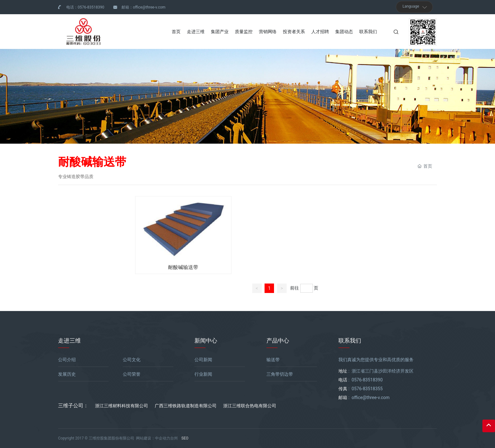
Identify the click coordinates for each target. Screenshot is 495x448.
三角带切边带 (280, 374)
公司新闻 (203, 360)
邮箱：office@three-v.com (143, 7)
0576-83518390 (367, 380)
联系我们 (350, 340)
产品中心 (278, 340)
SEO (185, 438)
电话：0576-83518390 (85, 7)
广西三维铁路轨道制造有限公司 (186, 406)
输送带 (273, 360)
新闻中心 (206, 340)
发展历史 (67, 374)
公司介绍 (67, 360)
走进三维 (69, 340)
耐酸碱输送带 (183, 267)
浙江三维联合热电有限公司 (250, 406)
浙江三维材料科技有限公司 (122, 406)
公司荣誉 (132, 374)
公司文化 (132, 360)
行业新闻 (203, 374)
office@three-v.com (371, 397)
